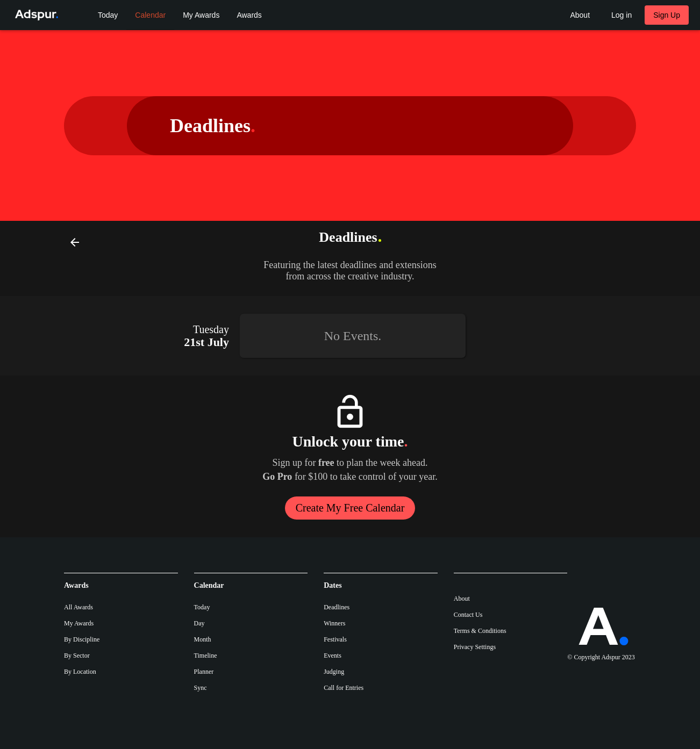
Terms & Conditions (480, 631)
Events (333, 656)
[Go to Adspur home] (34, 15)
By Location (80, 672)
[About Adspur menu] (580, 15)
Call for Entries (344, 688)
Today (202, 607)
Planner (204, 672)
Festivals (335, 639)
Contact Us (468, 615)
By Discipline (82, 639)
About (462, 599)
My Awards (79, 623)
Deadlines (337, 607)
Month (203, 639)
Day (199, 623)
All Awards (78, 607)
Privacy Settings (475, 647)
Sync (201, 688)
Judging (334, 672)
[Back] (75, 242)
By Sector (77, 656)
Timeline (206, 656)
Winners (334, 623)
